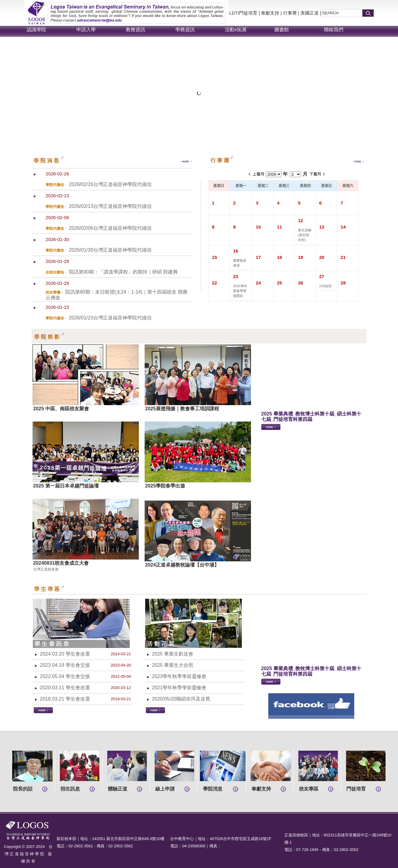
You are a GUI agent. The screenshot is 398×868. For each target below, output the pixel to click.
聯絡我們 (334, 30)
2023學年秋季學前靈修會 (179, 676)
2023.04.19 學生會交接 (65, 665)
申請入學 (86, 30)
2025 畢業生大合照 (173, 665)
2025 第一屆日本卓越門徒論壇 (66, 486)
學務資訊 (185, 30)
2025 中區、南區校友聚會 (61, 409)
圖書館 (282, 30)
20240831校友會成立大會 (61, 563)
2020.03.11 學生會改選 (65, 688)
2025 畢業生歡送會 (173, 654)
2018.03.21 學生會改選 (65, 699)
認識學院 (36, 30)
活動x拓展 (236, 30)
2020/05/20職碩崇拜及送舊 (181, 699)
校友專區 (309, 789)
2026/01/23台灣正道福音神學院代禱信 (110, 318)
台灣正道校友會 (46, 569)
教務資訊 (136, 30)
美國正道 (310, 13)
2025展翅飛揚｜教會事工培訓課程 (182, 409)
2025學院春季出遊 (165, 486)
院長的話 (23, 789)
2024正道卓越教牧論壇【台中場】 (182, 565)
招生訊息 (70, 789)
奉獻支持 (270, 13)
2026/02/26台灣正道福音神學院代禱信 (110, 184)
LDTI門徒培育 (244, 13)
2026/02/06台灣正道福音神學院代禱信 (110, 228)
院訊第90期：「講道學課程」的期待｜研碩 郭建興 (123, 272)
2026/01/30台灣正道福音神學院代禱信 (110, 250)
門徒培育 (356, 789)
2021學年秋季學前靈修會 (179, 688)
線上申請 (165, 789)
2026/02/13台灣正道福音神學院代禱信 (110, 206)
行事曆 (290, 13)
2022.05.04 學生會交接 (65, 676)
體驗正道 (118, 789)
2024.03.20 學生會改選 (65, 654)
